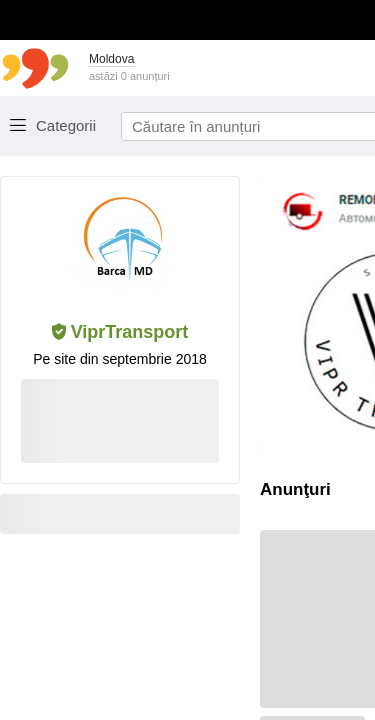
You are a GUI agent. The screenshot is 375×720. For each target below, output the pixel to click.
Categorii (66, 125)
